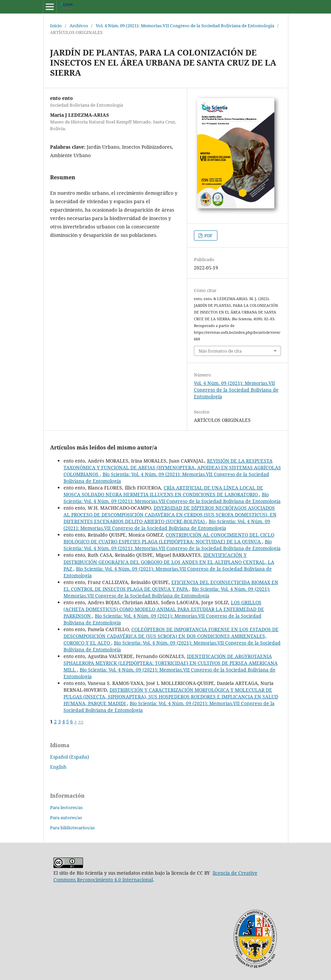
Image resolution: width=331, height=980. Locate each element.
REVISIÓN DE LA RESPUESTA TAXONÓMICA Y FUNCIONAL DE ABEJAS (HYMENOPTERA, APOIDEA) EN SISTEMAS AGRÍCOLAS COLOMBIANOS (172, 467)
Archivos (79, 26)
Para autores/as (66, 818)
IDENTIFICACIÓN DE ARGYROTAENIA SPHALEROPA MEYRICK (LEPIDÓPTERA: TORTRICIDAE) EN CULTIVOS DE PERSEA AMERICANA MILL (171, 663)
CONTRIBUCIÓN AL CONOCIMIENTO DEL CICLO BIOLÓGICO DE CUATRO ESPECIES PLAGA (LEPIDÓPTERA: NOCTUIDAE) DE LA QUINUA (169, 538)
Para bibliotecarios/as (72, 828)
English (58, 767)
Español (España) (70, 757)
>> (81, 721)
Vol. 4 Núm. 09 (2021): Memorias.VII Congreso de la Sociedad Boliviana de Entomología (185, 26)
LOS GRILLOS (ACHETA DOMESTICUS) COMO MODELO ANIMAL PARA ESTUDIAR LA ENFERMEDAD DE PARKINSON (164, 609)
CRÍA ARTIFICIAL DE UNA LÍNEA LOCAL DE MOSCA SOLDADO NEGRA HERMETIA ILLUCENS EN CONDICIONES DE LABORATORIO (163, 491)
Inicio (56, 26)
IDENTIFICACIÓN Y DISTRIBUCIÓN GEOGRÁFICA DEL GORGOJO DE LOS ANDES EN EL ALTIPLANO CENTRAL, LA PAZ (169, 562)
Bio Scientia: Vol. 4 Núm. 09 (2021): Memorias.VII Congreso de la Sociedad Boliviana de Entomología (172, 498)
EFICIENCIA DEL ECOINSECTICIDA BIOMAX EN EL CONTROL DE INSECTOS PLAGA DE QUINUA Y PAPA (171, 586)
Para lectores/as (66, 807)
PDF (208, 235)
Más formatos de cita (220, 351)
